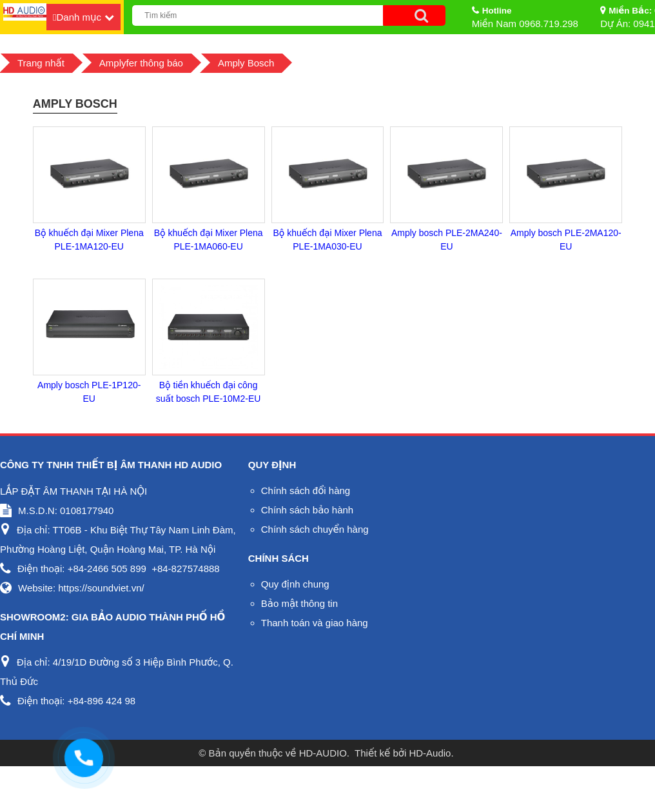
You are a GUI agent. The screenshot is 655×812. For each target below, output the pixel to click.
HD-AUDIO (323, 753)
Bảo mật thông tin (299, 603)
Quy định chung (295, 584)
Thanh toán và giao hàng (315, 623)
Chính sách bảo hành (307, 510)
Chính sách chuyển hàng (315, 529)
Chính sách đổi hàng (306, 490)
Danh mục (79, 17)
